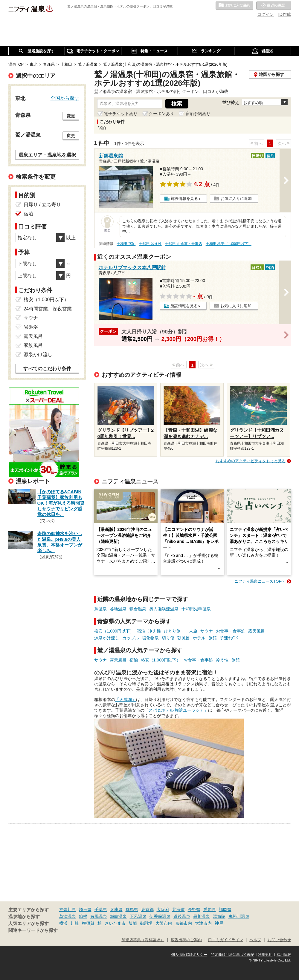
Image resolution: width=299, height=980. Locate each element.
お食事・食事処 (231, 631)
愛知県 (210, 909)
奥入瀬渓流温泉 (164, 609)
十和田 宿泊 (126, 244)
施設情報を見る (184, 199)
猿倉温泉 (138, 609)
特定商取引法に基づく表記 (233, 955)
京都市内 (184, 923)
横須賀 (88, 923)
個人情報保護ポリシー (189, 955)
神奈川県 (68, 909)
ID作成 (285, 14)
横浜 (63, 923)
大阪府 (163, 909)
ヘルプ (255, 940)
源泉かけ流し (107, 638)
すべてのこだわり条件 (47, 369)
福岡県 (225, 909)
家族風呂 (33, 345)
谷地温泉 (118, 609)
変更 (71, 116)
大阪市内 (164, 923)
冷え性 (155, 631)
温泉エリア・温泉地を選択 (47, 155)
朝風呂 (184, 638)
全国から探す (65, 98)
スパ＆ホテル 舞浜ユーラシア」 (179, 710)
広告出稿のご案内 (186, 940)
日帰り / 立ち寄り (42, 205)
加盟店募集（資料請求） (143, 940)
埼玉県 (85, 909)
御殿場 (146, 923)
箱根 (83, 916)
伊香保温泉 (160, 916)
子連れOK (229, 638)
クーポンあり (161, 114)
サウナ (207, 631)
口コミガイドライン (226, 940)
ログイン (266, 14)
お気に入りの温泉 (234, 6)
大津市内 (203, 923)
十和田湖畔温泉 (196, 609)
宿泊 (141, 631)
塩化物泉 (150, 638)
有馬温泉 (99, 916)
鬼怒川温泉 (239, 916)
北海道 (179, 909)
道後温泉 (182, 916)
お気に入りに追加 (236, 199)
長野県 (194, 909)
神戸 (219, 923)
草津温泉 (68, 916)
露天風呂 (257, 631)
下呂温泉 (138, 916)
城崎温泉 (118, 916)
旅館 (213, 638)
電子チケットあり (121, 114)
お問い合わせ (279, 940)
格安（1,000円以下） (114, 631)
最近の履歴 (274, 6)
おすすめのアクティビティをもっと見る (251, 461)
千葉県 (101, 909)
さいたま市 (115, 923)
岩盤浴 (31, 327)
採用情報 (284, 955)
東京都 (147, 909)
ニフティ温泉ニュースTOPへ (260, 581)
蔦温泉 (100, 609)
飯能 (133, 923)
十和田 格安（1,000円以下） (229, 244)
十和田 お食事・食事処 (183, 244)
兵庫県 (116, 909)
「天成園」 (126, 699)
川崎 (75, 923)
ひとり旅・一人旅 (181, 631)
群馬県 (132, 909)
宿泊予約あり (198, 114)
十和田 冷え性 (150, 244)
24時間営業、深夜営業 (48, 309)
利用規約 (265, 955)
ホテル (199, 638)
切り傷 (168, 638)
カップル (131, 638)
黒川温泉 (202, 916)
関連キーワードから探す (33, 930)
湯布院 (219, 916)
